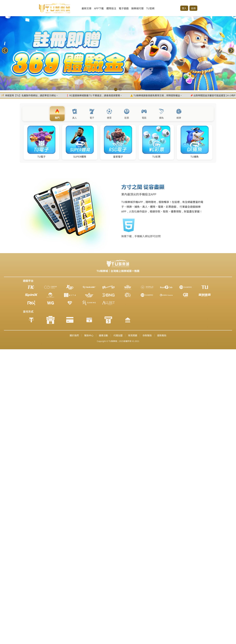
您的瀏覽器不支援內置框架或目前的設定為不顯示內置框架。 (118, 322)
